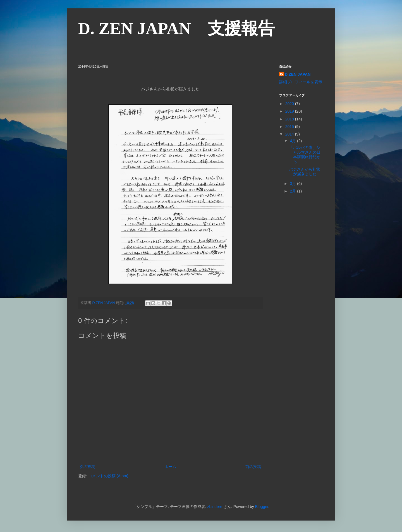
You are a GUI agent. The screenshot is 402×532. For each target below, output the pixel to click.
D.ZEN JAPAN (298, 74)
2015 (290, 127)
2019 (290, 111)
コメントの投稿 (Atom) (108, 476)
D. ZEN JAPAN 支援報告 (176, 28)
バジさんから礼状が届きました (305, 172)
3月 (293, 184)
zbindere (215, 507)
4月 (293, 141)
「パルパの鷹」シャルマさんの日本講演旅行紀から (305, 155)
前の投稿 (253, 467)
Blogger (262, 507)
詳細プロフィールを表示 (301, 82)
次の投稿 (87, 467)
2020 (290, 104)
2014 (290, 134)
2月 (293, 191)
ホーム (170, 467)
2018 (290, 119)
